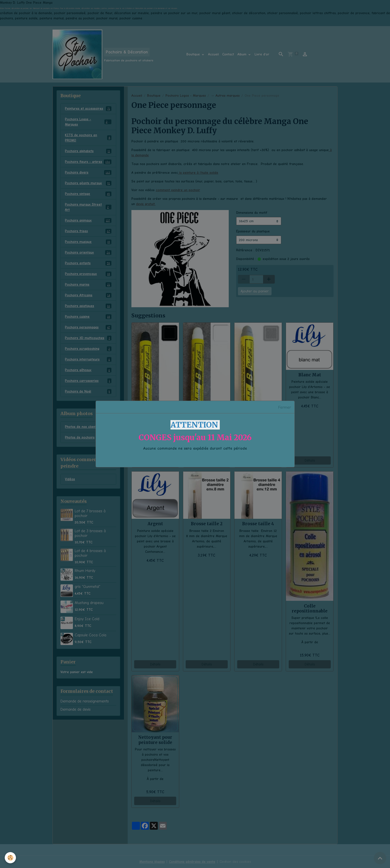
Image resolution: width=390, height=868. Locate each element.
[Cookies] (11, 858)
